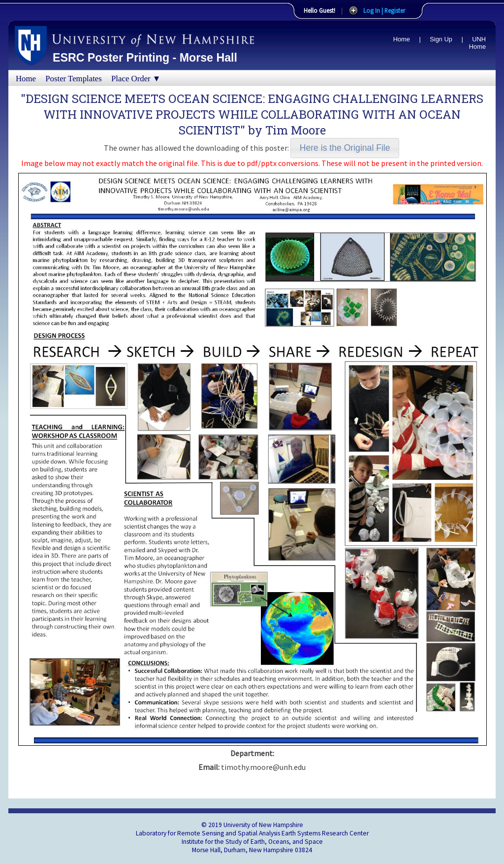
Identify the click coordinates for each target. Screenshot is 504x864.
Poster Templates (74, 79)
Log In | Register (384, 10)
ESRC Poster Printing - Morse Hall (145, 58)
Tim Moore (296, 130)
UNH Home (477, 43)
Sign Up (441, 39)
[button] (345, 148)
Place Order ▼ (136, 79)
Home (402, 39)
